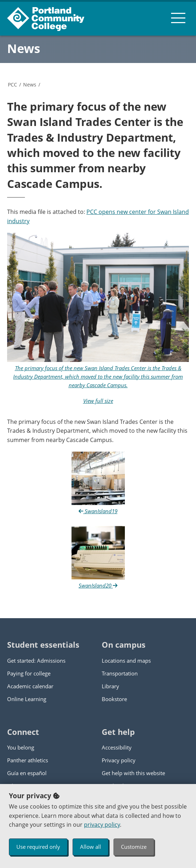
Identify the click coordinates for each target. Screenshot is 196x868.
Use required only (38, 847)
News (24, 48)
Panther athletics (28, 760)
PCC (12, 85)
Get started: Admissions (36, 661)
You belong (21, 747)
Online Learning (27, 699)
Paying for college (29, 673)
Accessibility (117, 747)
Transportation (120, 673)
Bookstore (114, 699)
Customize (134, 847)
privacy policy (102, 825)
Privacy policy (119, 760)
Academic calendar (30, 686)
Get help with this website (133, 773)
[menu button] (178, 18)
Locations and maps (126, 661)
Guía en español (27, 773)
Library (110, 686)
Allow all (91, 847)
